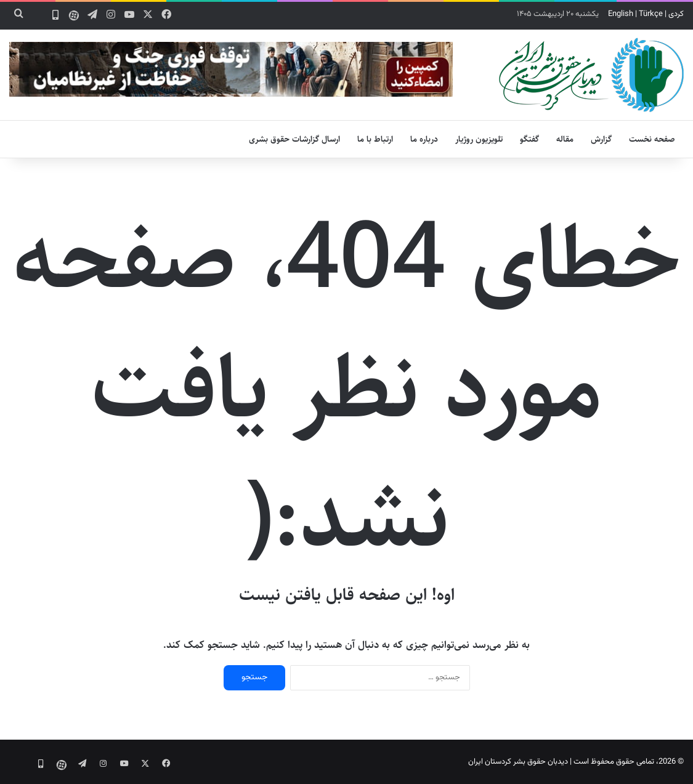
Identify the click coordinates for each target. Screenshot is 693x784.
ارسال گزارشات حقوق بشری (294, 139)
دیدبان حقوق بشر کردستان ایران (518, 762)
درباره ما (424, 139)
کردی (676, 14)
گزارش (601, 139)
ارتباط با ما (375, 139)
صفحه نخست (652, 139)
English (621, 14)
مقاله (565, 139)
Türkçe (651, 14)
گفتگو (529, 139)
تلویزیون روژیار (479, 139)
